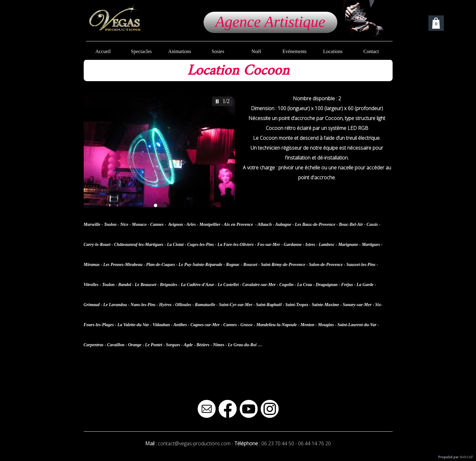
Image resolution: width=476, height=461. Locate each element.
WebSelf (466, 457)
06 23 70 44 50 (278, 443)
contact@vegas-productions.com (194, 443)
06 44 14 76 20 (314, 443)
